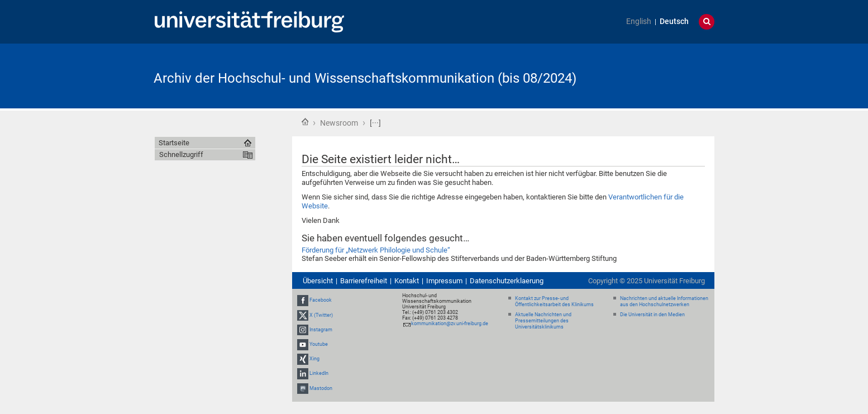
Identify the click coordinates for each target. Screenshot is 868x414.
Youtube (319, 344)
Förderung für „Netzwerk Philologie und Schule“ (376, 250)
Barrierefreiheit (364, 281)
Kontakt (407, 281)
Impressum (444, 281)
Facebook (321, 300)
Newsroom (339, 123)
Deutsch (674, 22)
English (639, 22)
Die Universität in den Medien (652, 315)
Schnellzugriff (181, 154)
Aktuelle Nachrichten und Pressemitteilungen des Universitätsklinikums (543, 321)
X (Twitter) (321, 315)
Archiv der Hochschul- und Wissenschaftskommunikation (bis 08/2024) (365, 78)
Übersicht (318, 281)
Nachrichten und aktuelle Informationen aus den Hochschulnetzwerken (664, 301)
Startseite (305, 122)
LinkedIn (319, 374)
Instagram (321, 330)
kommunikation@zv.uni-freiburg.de (450, 323)
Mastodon (321, 388)
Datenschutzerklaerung (507, 281)
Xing (314, 359)
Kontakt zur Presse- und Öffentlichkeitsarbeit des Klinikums (554, 301)
